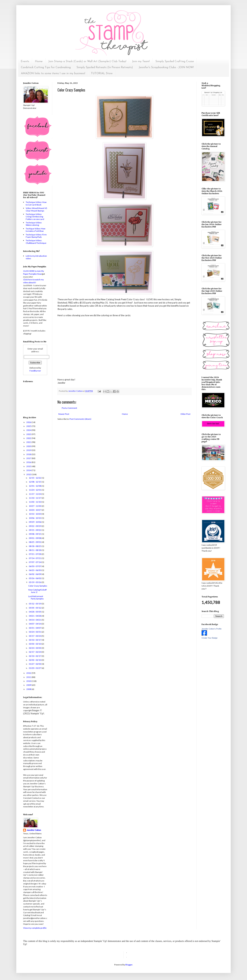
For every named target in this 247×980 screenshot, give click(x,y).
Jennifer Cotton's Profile (211, 629)
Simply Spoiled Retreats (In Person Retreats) (105, 67)
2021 (29, 442)
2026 (29, 422)
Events (25, 61)
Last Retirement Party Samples (36, 597)
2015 (29, 466)
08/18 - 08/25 (35, 546)
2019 (29, 450)
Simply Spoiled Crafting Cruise (175, 61)
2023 (29, 434)
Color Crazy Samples (38, 586)
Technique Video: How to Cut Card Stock (36, 203)
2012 (29, 673)
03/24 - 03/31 (35, 632)
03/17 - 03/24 (35, 636)
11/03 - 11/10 (35, 502)
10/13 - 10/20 (35, 514)
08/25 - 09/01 (35, 542)
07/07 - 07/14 (35, 562)
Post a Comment (69, 408)
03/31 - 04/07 (35, 628)
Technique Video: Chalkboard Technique (36, 242)
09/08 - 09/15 (35, 534)
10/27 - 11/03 (35, 506)
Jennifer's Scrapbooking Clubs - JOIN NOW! (166, 67)
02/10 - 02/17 (35, 656)
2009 (29, 685)
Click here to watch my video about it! (33, 281)
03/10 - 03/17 (35, 640)
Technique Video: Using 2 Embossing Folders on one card (35, 217)
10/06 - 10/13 (35, 518)
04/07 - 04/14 (35, 624)
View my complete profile (35, 928)
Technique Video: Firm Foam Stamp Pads (36, 236)
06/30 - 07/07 (35, 566)
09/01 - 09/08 (35, 538)
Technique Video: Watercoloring (34, 224)
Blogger (129, 965)
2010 (29, 681)
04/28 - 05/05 (35, 612)
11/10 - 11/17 (35, 498)
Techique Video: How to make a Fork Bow (36, 230)
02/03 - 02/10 (35, 660)
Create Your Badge (210, 638)
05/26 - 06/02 (35, 578)
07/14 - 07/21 (35, 558)
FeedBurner (35, 371)
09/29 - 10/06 (35, 522)
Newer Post (64, 414)
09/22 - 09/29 (35, 526)
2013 (29, 474)
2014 (29, 470)
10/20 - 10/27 (35, 510)
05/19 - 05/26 (35, 582)
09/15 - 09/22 (35, 530)
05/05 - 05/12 (35, 608)
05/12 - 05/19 (35, 604)
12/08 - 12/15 (35, 482)
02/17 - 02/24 (35, 652)
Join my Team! (141, 61)
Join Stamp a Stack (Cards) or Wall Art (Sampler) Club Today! (87, 61)
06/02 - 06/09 (35, 574)
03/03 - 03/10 (35, 644)
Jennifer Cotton (34, 830)
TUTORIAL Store (102, 73)
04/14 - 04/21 (35, 620)
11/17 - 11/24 (35, 494)
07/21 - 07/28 (35, 554)
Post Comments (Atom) (80, 419)
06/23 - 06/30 (35, 570)
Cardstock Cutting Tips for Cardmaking (46, 67)
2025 (29, 426)
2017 (29, 458)
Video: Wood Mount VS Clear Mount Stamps (36, 209)
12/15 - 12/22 (35, 478)
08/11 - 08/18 (35, 550)
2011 (29, 677)
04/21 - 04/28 (35, 616)
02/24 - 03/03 (35, 648)
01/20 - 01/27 (35, 668)
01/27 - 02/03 (35, 664)
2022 (29, 438)
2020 (29, 446)
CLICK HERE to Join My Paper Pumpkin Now (34, 272)
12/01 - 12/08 (35, 486)
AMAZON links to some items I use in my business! (53, 73)
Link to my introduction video (36, 257)
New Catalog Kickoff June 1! (37, 591)
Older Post (185, 414)
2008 (29, 689)
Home (39, 61)
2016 (29, 462)
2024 (29, 430)
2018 (29, 454)
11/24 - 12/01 (35, 490)
